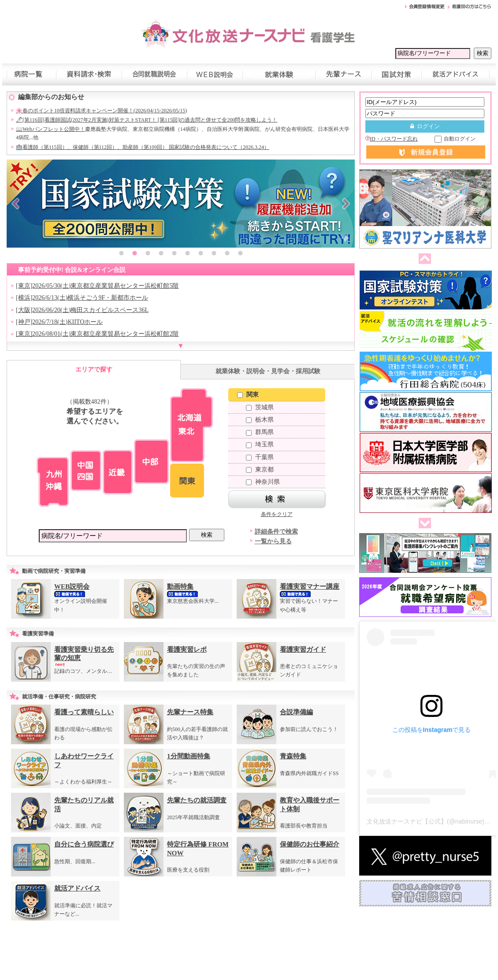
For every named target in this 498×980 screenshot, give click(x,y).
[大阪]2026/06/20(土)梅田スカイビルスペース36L (82, 310)
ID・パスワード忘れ (392, 139)
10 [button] (240, 254)
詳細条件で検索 (276, 532)
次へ (423, 523)
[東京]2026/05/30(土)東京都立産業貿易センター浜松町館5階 (97, 286)
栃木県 (260, 420)
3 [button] (148, 254)
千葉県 (260, 457)
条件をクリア (277, 514)
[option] (181, 204)
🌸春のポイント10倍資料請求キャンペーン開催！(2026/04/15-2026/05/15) (101, 111)
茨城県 (260, 407)
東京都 (260, 470)
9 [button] (227, 254)
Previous (15, 204)
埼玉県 (260, 444)
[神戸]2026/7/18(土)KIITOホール (59, 322)
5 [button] (174, 254)
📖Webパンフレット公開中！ (50, 129)
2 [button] (134, 254)
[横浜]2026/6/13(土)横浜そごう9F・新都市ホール (82, 298)
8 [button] (214, 254)
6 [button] (187, 254)
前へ (423, 259)
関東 (248, 395)
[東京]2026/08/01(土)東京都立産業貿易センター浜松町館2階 (97, 334)
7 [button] (201, 254)
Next (346, 204)
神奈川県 (263, 482)
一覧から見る (273, 541)
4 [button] (161, 254)
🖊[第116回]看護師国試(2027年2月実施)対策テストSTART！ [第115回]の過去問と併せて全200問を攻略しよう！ (147, 120)
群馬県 (260, 432)
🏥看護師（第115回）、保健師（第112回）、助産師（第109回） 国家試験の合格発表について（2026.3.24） (143, 147)
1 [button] (121, 254)
